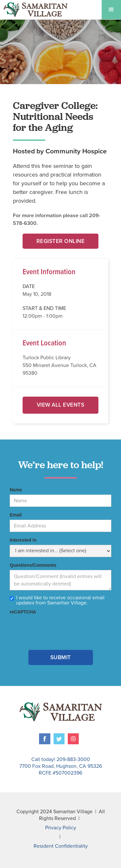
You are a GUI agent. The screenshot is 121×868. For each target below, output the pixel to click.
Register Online (61, 241)
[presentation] (59, 629)
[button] (111, 10)
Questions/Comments (33, 565)
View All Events (61, 405)
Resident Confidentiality (61, 846)
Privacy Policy (61, 828)
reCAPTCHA (23, 612)
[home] (34, 10)
